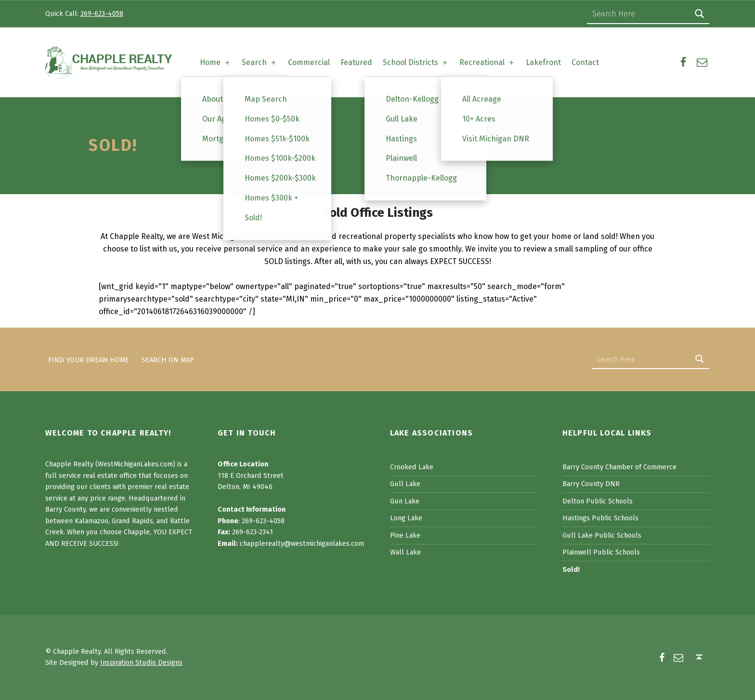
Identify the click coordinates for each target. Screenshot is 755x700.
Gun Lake (405, 501)
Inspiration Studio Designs (141, 662)
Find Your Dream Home (89, 359)
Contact (585, 62)
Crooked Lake (412, 467)
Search (260, 62)
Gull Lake (405, 484)
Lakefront (543, 62)
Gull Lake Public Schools (602, 535)
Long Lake (406, 518)
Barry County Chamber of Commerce (619, 467)
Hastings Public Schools (600, 518)
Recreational (487, 62)
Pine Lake (405, 535)
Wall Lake (405, 552)
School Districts (416, 62)
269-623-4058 (102, 13)
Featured (356, 62)
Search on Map (168, 359)
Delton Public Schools (598, 501)
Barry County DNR (591, 484)
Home (215, 62)
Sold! (571, 569)
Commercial (309, 62)
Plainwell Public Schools (601, 552)
